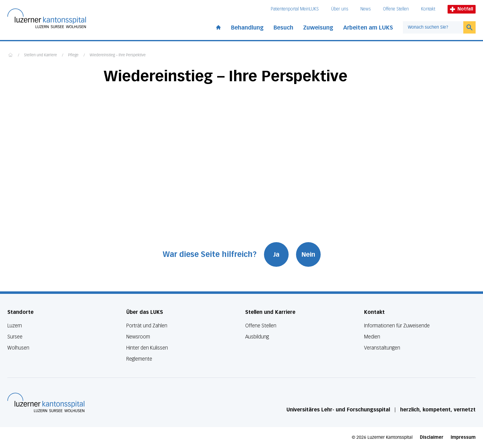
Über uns (340, 9)
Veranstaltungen (382, 348)
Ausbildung (257, 337)
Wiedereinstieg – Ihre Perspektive (118, 55)
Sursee (15, 337)
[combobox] (433, 27)
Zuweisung (318, 28)
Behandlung (247, 28)
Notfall (462, 9)
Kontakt (428, 9)
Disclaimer (432, 437)
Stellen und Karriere (41, 55)
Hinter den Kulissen (147, 348)
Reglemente (139, 359)
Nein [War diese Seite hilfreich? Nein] (308, 254)
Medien (372, 337)
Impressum (463, 437)
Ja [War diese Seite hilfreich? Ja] (276, 254)
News (365, 9)
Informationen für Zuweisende (397, 326)
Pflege (73, 55)
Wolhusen (18, 348)
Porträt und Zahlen (147, 326)
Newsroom (138, 337)
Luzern (15, 326)
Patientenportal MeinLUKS (295, 9)
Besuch (283, 28)
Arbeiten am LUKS (368, 28)
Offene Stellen (396, 9)
